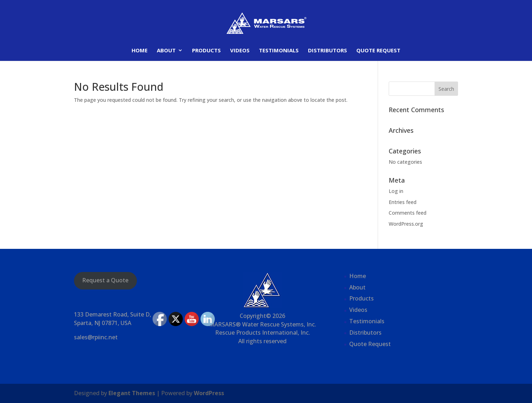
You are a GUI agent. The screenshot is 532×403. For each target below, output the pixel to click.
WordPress (209, 393)
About (166, 51)
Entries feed (403, 202)
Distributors (328, 51)
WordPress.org (406, 224)
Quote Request (378, 51)
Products (206, 51)
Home (140, 51)
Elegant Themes (132, 393)
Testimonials (279, 51)
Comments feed (408, 213)
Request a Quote (105, 280)
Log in (396, 191)
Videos (240, 51)
